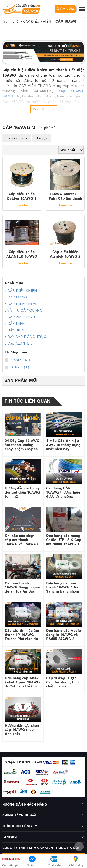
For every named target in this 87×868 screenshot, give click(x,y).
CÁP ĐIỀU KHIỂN (22, 291)
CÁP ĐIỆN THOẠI (22, 304)
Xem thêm (44, 109)
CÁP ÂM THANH (21, 317)
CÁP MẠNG (17, 297)
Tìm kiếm (65, 9)
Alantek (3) (17, 360)
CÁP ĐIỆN (16, 324)
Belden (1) (17, 367)
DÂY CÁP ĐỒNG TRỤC (27, 337)
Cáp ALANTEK (20, 343)
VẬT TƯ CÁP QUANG (25, 310)
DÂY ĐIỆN (16, 330)
